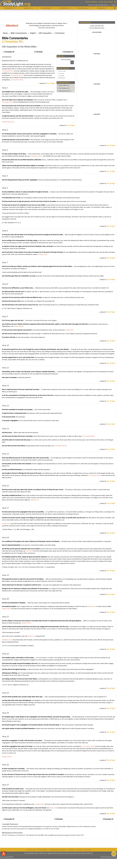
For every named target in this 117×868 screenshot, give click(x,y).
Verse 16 (5, 486)
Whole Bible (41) (64, 85)
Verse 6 (5, 231)
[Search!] (72, 62)
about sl (80, 850)
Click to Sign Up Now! (106, 2)
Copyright (62, 76)
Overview (62, 73)
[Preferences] (115, 8)
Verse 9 (5, 317)
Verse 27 (5, 785)
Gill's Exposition (45, 33)
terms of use (31, 850)
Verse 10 (5, 345)
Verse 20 (5, 599)
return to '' (47, 83)
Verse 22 (5, 654)
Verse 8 (5, 284)
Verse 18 (5, 537)
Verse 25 (5, 737)
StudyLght (13, 4)
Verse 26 (5, 765)
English (33, 33)
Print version (62, 71)
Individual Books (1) (65, 91)
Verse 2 (5, 130)
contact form (90, 853)
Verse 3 (5, 150)
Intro (7, 57)
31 (68, 52)
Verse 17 (5, 508)
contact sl (71, 850)
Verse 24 (5, 713)
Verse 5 (5, 188)
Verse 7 (5, 262)
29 (9, 52)
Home (5, 33)
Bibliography (62, 78)
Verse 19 (5, 575)
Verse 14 (5, 429)
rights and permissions (58, 850)
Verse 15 (5, 454)
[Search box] (64, 62)
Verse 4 (5, 176)
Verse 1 (5, 88)
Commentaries (19, 33)
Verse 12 (5, 386)
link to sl (88, 850)
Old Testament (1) (64, 88)
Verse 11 (5, 368)
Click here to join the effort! (46, 28)
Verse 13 (5, 406)
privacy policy (42, 850)
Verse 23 (5, 693)
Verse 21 (5, 617)
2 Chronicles (59, 33)
